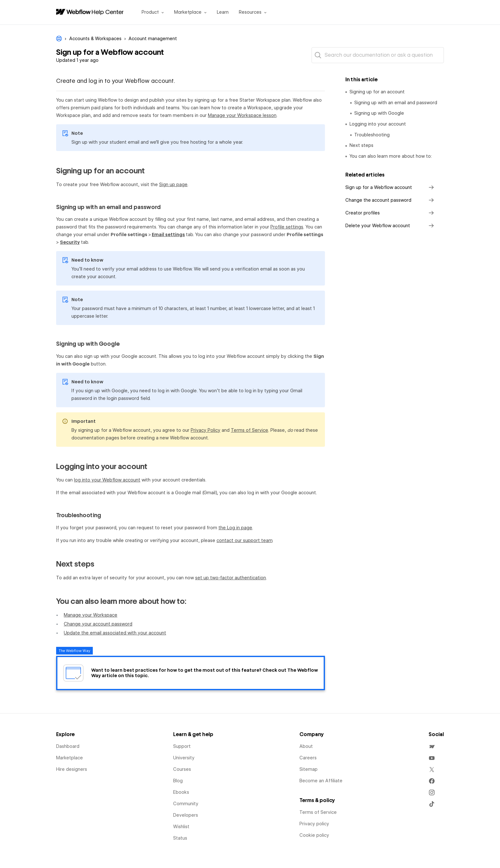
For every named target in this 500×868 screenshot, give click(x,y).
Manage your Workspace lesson (242, 115)
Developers (186, 815)
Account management (153, 39)
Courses (182, 769)
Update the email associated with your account (115, 633)
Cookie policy (314, 835)
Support (182, 746)
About (306, 746)
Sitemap (309, 769)
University (184, 758)
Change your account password (98, 624)
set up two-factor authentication (231, 578)
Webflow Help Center (59, 39)
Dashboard (68, 746)
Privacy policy (314, 824)
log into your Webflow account (107, 480)
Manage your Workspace (91, 615)
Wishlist (181, 827)
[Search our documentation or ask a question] (378, 55)
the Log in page (235, 528)
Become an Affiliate (321, 781)
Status (180, 838)
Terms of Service (250, 430)
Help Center (108, 12)
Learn (223, 12)
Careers (308, 758)
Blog (178, 781)
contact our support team (244, 540)
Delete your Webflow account (391, 226)
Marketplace (70, 758)
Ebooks (181, 792)
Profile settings (287, 227)
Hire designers (72, 769)
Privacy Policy (206, 430)
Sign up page (173, 184)
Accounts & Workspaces (95, 39)
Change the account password (391, 200)
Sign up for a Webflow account (391, 187)
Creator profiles (391, 213)
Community (186, 804)
